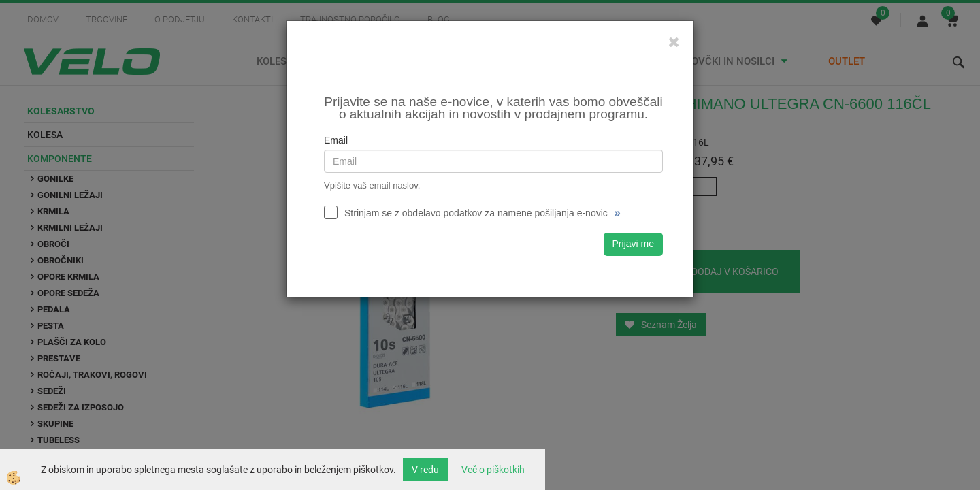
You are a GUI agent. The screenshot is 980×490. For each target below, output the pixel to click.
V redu (425, 470)
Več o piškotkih (493, 470)
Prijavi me (633, 244)
